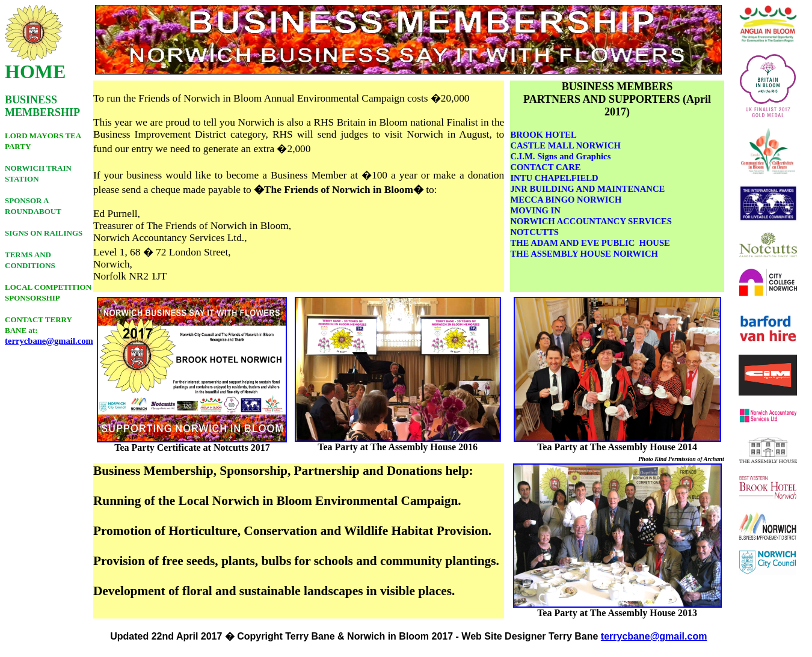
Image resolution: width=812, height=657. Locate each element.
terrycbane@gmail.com (49, 341)
